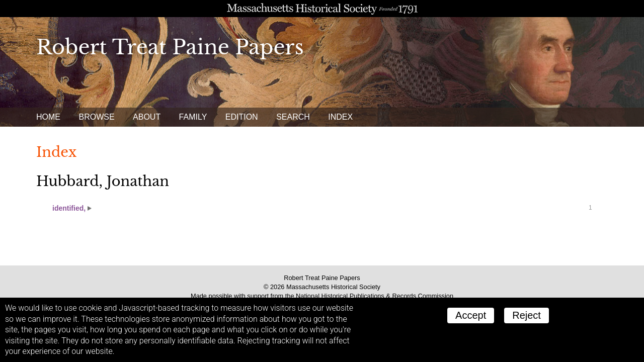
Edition (242, 117)
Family (193, 117)
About (147, 117)
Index (340, 117)
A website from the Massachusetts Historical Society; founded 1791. (322, 9)
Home (48, 117)
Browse (96, 117)
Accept (471, 315)
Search (293, 117)
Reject (527, 315)
